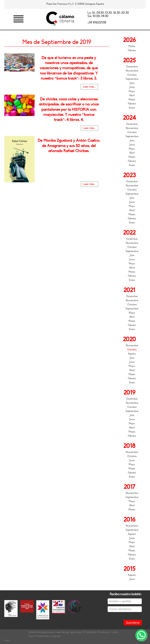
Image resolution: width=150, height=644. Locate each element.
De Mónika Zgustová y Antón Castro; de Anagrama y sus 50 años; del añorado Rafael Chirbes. (69, 146)
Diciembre (132, 67)
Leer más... (89, 87)
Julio (132, 83)
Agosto (132, 354)
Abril (132, 95)
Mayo (132, 91)
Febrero (132, 50)
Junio (132, 87)
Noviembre (132, 71)
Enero (132, 108)
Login (7, 640)
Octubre (132, 75)
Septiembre (132, 79)
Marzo (132, 46)
